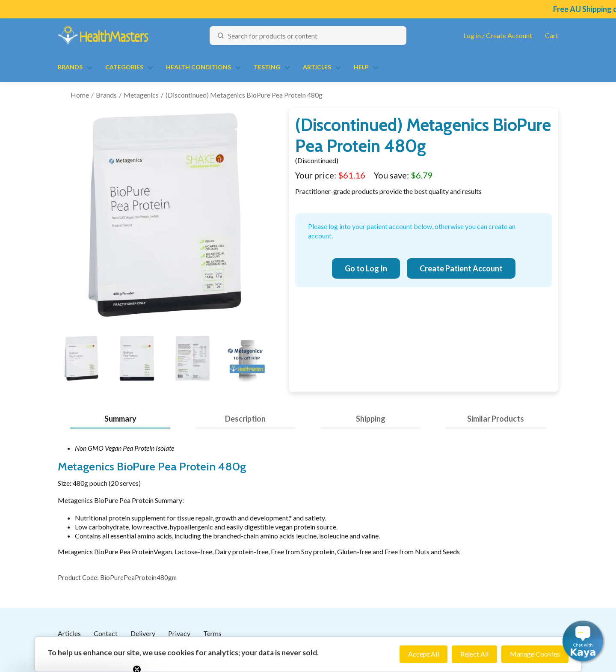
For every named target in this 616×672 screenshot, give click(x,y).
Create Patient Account (461, 268)
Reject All (474, 654)
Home (80, 95)
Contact (106, 633)
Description (245, 419)
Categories (124, 67)
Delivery (143, 633)
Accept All (423, 654)
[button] (583, 641)
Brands (70, 67)
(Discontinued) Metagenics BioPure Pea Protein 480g (244, 95)
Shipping (371, 419)
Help (361, 67)
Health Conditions (198, 67)
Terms (212, 633)
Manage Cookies (535, 654)
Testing (267, 67)
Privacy (179, 633)
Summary (120, 419)
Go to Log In (366, 268)
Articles (317, 67)
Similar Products (496, 419)
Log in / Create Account (498, 35)
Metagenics (141, 95)
